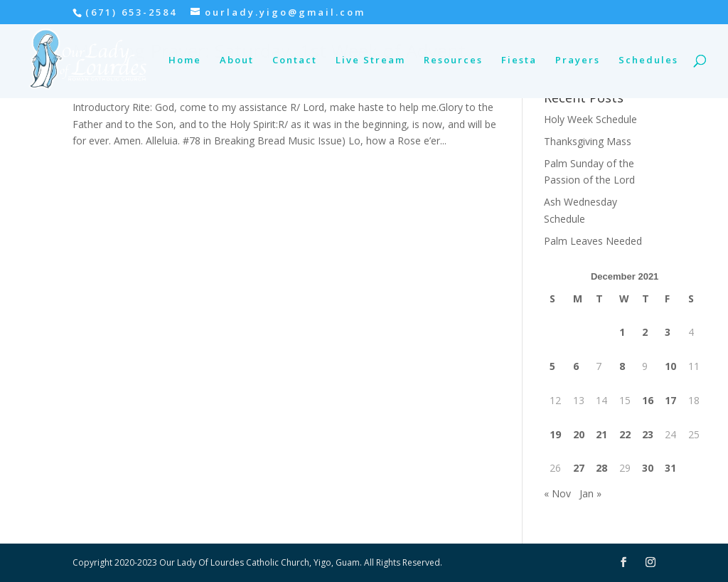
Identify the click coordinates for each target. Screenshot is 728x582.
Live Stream (370, 60)
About (237, 60)
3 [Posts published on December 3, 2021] (668, 332)
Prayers (578, 60)
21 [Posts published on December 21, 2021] (601, 434)
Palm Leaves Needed (593, 241)
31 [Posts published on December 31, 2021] (670, 468)
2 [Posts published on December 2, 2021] (645, 332)
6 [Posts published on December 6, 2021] (576, 366)
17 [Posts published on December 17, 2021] (670, 400)
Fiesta (519, 60)
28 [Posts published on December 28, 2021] (601, 468)
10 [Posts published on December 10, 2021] (670, 366)
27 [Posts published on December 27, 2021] (579, 468)
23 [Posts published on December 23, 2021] (648, 434)
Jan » (590, 493)
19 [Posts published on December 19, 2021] (555, 434)
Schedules (648, 60)
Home (185, 60)
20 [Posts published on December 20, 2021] (579, 434)
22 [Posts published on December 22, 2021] (625, 434)
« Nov (557, 493)
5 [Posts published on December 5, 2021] (552, 366)
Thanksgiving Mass (588, 141)
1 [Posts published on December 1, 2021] (622, 332)
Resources (453, 60)
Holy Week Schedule (590, 119)
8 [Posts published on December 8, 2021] (622, 366)
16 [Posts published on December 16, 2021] (648, 400)
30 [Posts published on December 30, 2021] (648, 468)
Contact (295, 60)
